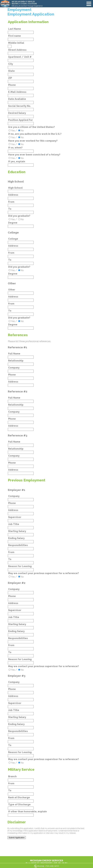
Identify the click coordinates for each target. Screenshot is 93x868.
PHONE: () (48, 866)
